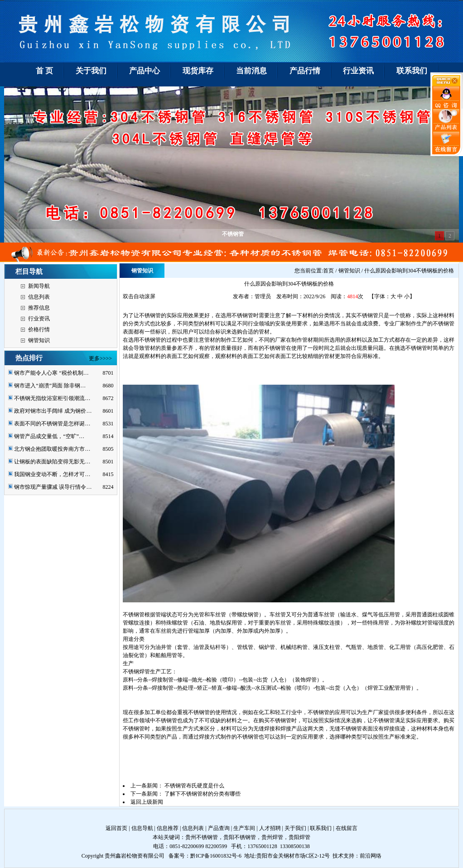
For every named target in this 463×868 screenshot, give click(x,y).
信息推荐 (168, 828)
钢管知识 (39, 340)
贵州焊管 (272, 837)
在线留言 (347, 828)
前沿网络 (371, 856)
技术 (338, 856)
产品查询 (219, 828)
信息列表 (39, 297)
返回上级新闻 (147, 802)
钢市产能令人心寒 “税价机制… (51, 373)
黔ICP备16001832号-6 (216, 856)
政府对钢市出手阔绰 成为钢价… (53, 411)
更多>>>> (100, 358)
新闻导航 (39, 286)
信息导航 (142, 828)
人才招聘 (270, 828)
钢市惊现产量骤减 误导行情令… (53, 487)
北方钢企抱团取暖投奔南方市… (52, 449)
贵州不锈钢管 (202, 837)
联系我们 (321, 828)
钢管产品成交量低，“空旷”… (49, 436)
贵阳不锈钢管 (240, 837)
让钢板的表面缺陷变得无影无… (52, 462)
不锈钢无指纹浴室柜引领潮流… (52, 398)
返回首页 (116, 828)
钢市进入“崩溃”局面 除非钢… (50, 386)
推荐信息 (39, 308)
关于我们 (295, 828)
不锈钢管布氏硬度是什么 (194, 786)
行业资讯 (39, 319)
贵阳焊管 (299, 837)
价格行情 (39, 329)
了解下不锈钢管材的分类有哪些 (203, 794)
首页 (328, 271)
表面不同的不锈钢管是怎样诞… (52, 424)
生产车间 (244, 828)
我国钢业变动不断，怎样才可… (52, 474)
